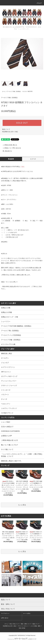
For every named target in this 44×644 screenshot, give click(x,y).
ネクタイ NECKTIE (28, 91)
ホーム (4, 91)
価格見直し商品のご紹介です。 (12, 461)
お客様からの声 (6, 436)
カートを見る (27, 613)
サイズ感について (7, 449)
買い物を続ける (6, 151)
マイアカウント (5, 613)
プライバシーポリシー (23, 626)
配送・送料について (26, 624)
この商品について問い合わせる (10, 148)
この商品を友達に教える (9, 145)
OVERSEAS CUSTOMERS (10, 431)
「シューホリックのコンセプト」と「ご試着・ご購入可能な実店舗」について (22, 455)
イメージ (33, 159)
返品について (6, 129)
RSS (20, 628)
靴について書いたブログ (9, 445)
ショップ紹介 (6, 422)
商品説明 (11, 159)
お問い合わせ (5, 618)
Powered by (22, 639)
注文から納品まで (7, 427)
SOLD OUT (22, 123)
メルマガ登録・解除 (35, 626)
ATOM (24, 628)
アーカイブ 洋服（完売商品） (14, 91)
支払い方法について (14, 624)
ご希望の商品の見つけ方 (9, 440)
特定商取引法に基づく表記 (10, 132)
